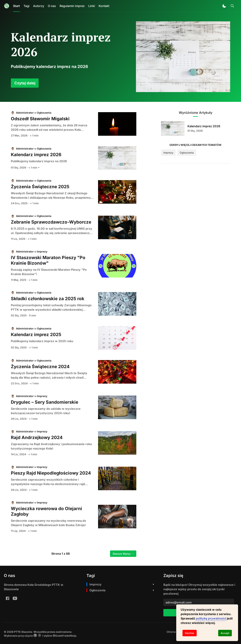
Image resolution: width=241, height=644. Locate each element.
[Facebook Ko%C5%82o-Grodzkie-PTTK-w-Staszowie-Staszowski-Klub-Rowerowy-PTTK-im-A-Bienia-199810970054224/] (8, 598)
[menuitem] (171, 632)
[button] (224, 6)
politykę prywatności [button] (211, 618)
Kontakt (104, 6)
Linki (92, 6)
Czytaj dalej (25, 83)
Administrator (25, 113)
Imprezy (42, 251)
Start (16, 6)
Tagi (26, 6)
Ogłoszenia (44, 113)
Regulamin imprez (72, 6)
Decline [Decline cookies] (189, 633)
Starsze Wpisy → (123, 554)
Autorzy (39, 6)
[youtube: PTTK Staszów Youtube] (15, 598)
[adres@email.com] (199, 602)
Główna (171, 632)
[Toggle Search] (232, 6)
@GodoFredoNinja (64, 636)
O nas (52, 6)
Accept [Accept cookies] (225, 633)
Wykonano (11, 636)
